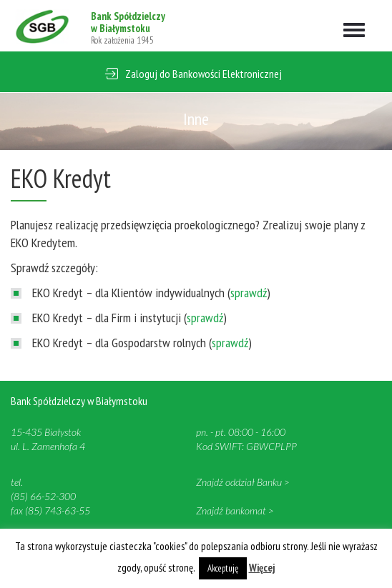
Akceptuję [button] (223, 568)
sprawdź (249, 293)
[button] (196, 72)
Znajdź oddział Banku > (242, 482)
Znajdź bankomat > (235, 510)
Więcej (262, 568)
